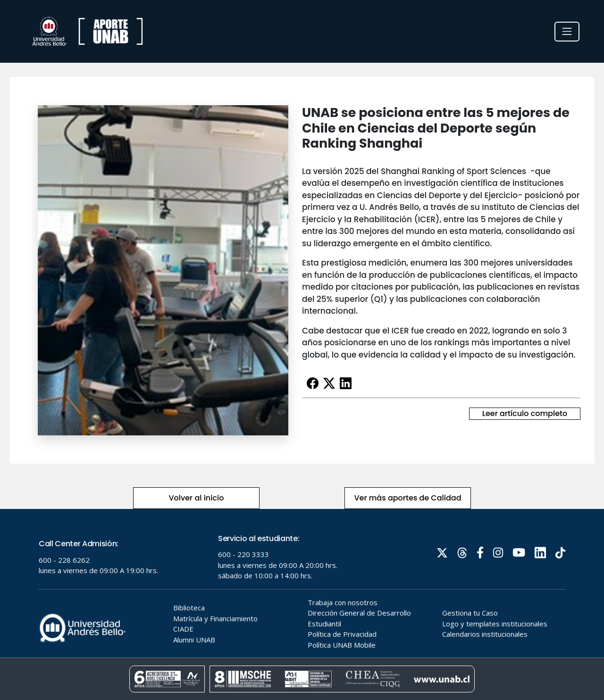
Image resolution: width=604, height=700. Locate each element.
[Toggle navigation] (567, 32)
